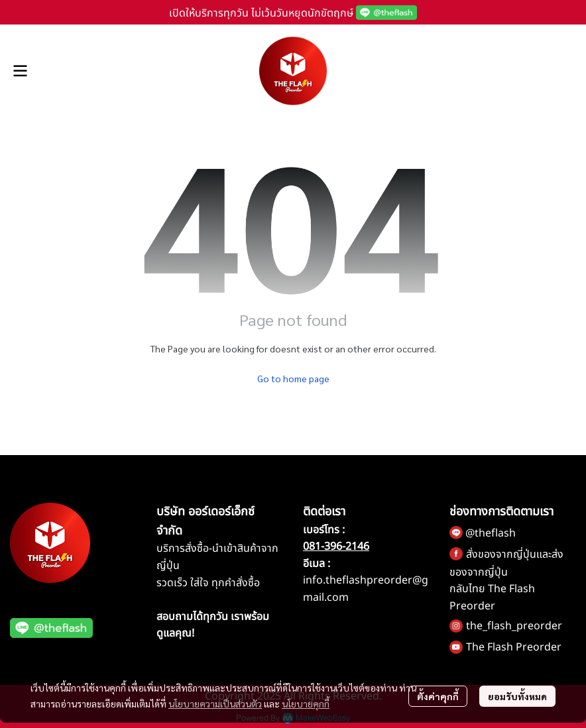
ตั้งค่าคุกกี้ (438, 696)
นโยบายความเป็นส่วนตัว (215, 703)
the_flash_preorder (514, 626)
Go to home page (293, 378)
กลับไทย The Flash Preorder (492, 598)
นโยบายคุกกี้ (306, 703)
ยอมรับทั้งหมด (517, 696)
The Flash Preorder (514, 647)
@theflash (491, 533)
